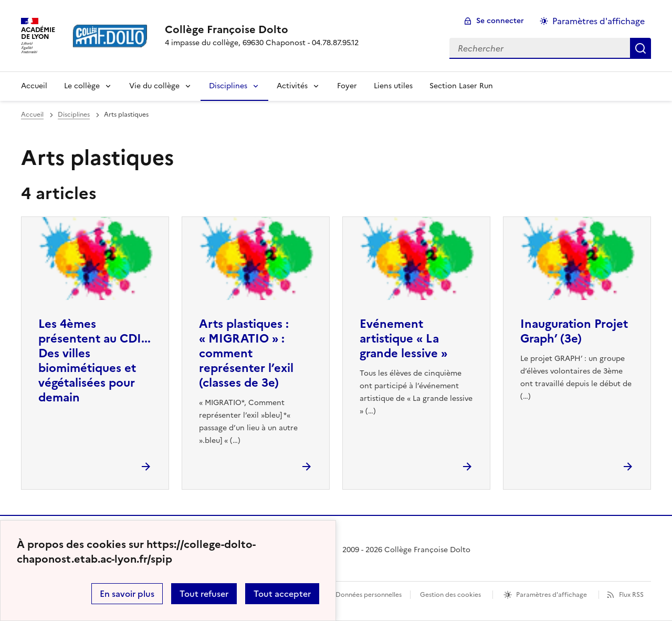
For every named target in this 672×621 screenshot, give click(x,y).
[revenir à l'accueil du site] (262, 29)
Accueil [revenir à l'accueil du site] (34, 86)
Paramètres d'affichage (552, 595)
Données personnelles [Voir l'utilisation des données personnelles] (369, 595)
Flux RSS (631, 595)
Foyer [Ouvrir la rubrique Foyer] (347, 86)
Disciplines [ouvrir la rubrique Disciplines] (74, 115)
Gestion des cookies (450, 595)
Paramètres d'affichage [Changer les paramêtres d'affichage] (598, 21)
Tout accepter (282, 594)
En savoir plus (127, 594)
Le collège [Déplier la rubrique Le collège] (82, 86)
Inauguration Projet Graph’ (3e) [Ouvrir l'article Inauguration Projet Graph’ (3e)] (574, 331)
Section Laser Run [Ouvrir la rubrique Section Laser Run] (461, 86)
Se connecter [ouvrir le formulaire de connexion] (500, 21)
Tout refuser (204, 594)
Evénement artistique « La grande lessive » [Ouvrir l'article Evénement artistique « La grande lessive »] (403, 339)
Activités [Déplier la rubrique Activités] (292, 86)
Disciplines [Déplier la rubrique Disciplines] (228, 86)
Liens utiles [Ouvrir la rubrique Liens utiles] (393, 86)
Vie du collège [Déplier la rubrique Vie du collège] (154, 86)
